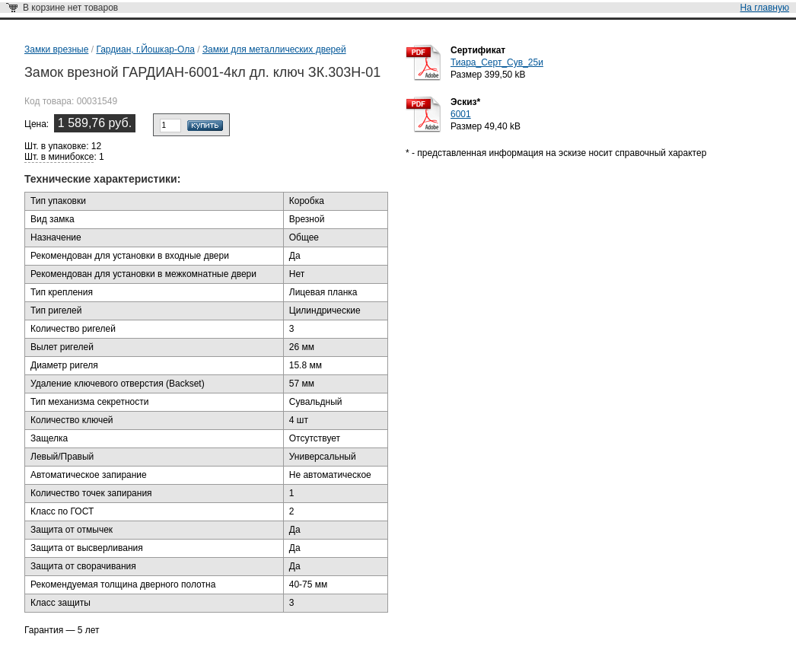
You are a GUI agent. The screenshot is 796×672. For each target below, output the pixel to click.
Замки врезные (56, 49)
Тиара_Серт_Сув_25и (497, 62)
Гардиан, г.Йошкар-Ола (145, 49)
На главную (765, 8)
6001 (461, 114)
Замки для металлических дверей (274, 49)
